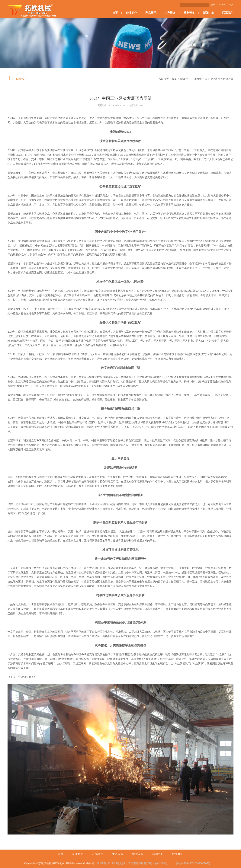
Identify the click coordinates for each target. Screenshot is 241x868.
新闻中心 (209, 13)
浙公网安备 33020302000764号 (193, 863)
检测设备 (189, 13)
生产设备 (170, 13)
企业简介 (131, 13)
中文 (231, 5)
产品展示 (151, 13)
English (222, 5)
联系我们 (228, 13)
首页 (115, 13)
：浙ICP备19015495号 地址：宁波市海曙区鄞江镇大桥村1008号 (131, 863)
